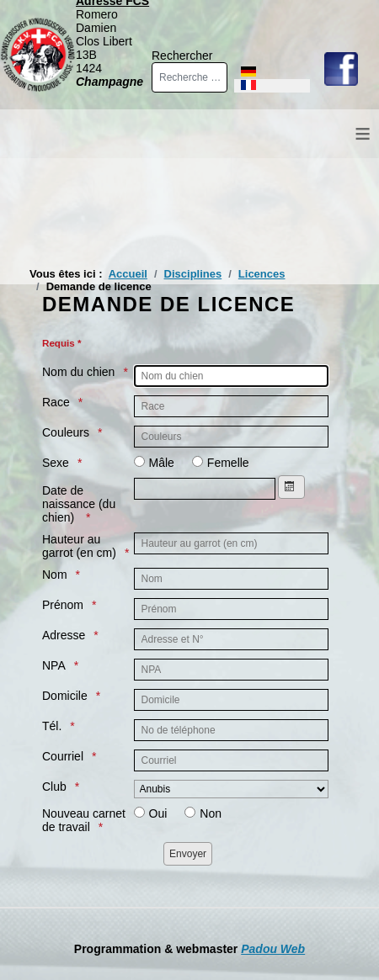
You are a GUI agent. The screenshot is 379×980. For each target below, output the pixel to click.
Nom (55, 575)
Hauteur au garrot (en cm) (79, 546)
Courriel (63, 756)
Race (56, 402)
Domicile (65, 696)
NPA (54, 665)
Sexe (56, 463)
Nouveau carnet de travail (84, 820)
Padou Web (273, 949)
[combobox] (189, 77)
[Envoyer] (188, 854)
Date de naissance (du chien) (79, 504)
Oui (158, 813)
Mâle (162, 463)
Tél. (52, 726)
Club (54, 787)
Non (211, 813)
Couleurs (66, 432)
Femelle (228, 463)
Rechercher (182, 56)
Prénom (63, 605)
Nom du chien (78, 372)
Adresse (64, 635)
